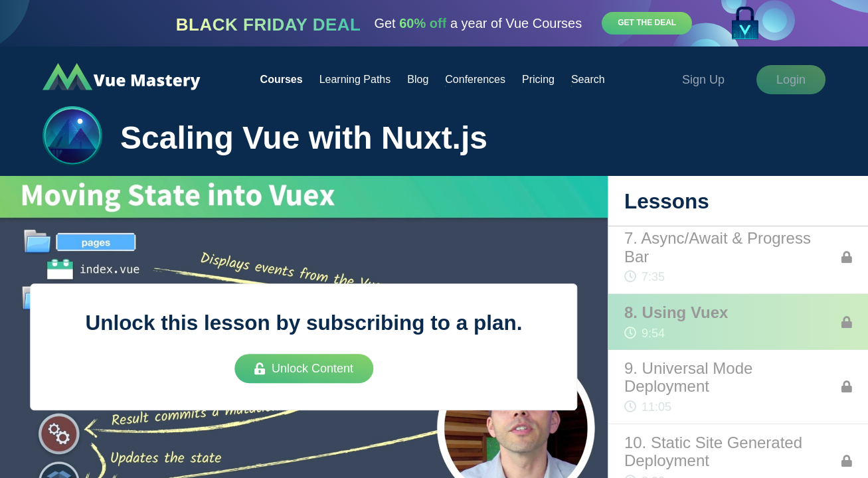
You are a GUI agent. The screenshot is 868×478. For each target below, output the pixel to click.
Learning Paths (355, 79)
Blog (418, 79)
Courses (282, 79)
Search (588, 79)
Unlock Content (304, 368)
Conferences (475, 79)
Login (791, 80)
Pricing (538, 79)
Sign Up (703, 80)
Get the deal (647, 23)
